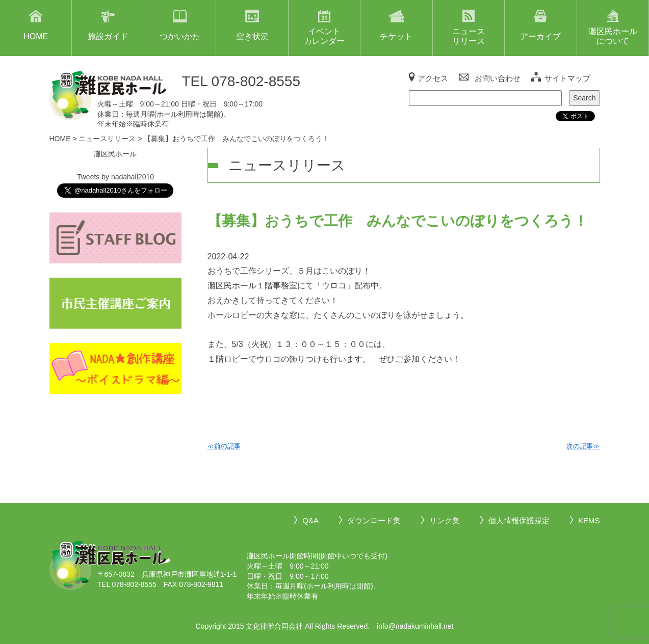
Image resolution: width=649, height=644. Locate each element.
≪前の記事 (224, 446)
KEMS (589, 520)
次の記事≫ (583, 446)
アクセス (433, 78)
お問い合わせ (498, 78)
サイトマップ (567, 78)
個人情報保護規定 (519, 520)
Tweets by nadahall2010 (115, 177)
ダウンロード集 (374, 520)
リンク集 (445, 520)
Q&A (310, 520)
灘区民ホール (115, 154)
